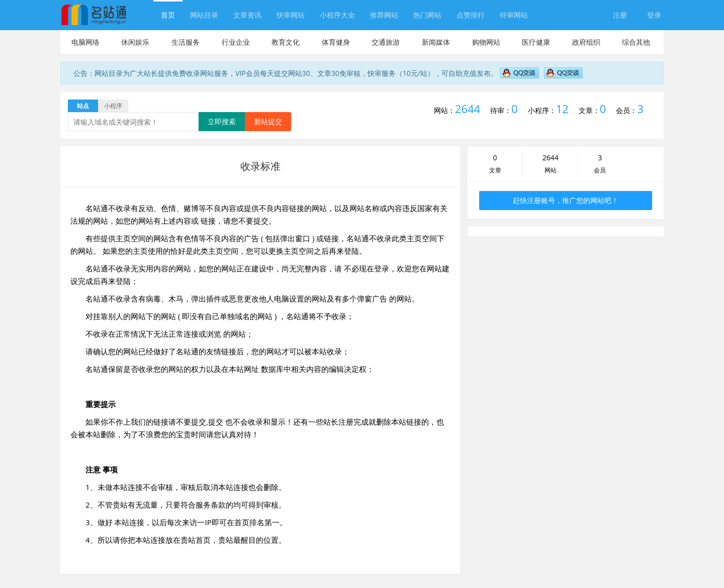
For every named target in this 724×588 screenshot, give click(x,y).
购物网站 (486, 42)
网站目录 (204, 15)
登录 (654, 15)
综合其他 (636, 42)
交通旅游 (386, 42)
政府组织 (586, 42)
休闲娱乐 (135, 42)
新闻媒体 (436, 42)
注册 (620, 15)
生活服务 (186, 42)
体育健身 (336, 42)
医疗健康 (536, 42)
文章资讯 (247, 15)
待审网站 (514, 15)
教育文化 (286, 42)
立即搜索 (222, 121)
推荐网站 (384, 15)
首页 (168, 15)
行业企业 (236, 42)
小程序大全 (337, 15)
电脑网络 (85, 42)
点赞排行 (471, 15)
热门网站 (427, 15)
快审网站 (291, 15)
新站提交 (268, 121)
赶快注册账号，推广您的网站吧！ (566, 200)
